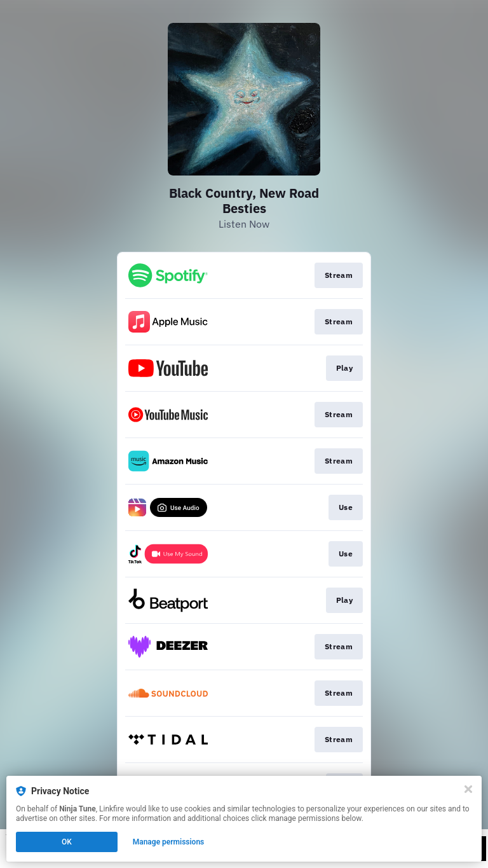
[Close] (468, 789)
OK (67, 842)
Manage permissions (169, 842)
